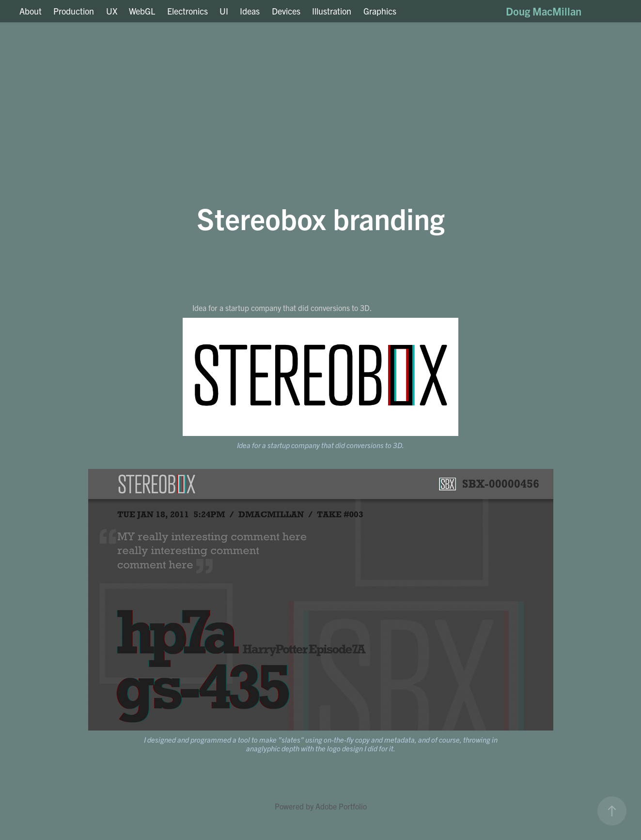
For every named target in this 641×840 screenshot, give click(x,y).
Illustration (332, 11)
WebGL (142, 11)
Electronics (188, 11)
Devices (286, 11)
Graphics (380, 11)
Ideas (250, 11)
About (31, 11)
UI (224, 11)
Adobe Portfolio (341, 806)
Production (74, 11)
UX (112, 11)
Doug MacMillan (544, 11)
